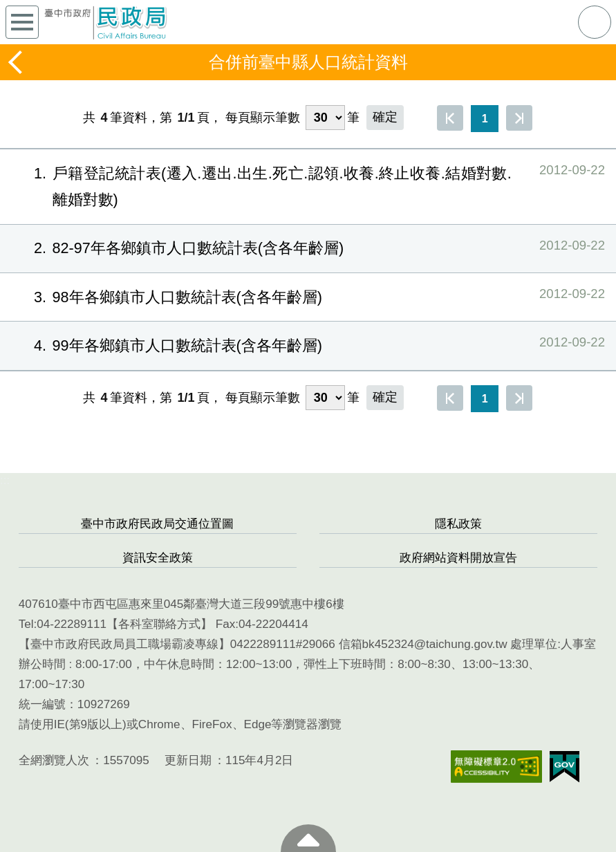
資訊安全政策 (158, 558)
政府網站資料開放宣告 (458, 558)
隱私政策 (458, 524)
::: (5, 480)
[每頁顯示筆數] (325, 118)
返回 (17, 62)
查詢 (595, 22)
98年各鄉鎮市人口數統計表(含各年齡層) (308, 296)
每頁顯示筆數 (263, 118)
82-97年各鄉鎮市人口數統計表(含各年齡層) (308, 248)
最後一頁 (519, 118)
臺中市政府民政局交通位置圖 (157, 524)
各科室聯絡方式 (159, 624)
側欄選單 (22, 22)
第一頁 (450, 118)
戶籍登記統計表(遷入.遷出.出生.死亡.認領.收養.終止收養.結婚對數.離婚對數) (308, 183)
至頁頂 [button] (308, 838)
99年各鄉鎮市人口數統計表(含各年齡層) (308, 345)
